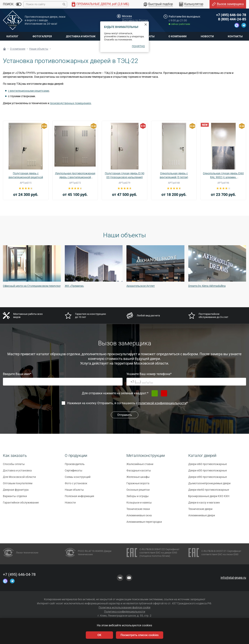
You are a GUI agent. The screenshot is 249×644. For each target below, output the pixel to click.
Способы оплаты (14, 466)
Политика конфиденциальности (125, 612)
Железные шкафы (138, 479)
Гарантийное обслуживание (21, 504)
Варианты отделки (15, 498)
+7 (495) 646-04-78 (231, 15)
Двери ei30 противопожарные (208, 472)
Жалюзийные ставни (140, 466)
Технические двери (200, 511)
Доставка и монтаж (81, 36)
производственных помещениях (70, 103)
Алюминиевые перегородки (144, 524)
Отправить (125, 415)
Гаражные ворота (138, 485)
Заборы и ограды (138, 498)
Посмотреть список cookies (140, 635)
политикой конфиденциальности (162, 403)
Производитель (75, 466)
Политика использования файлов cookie (124, 607)
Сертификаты (74, 472)
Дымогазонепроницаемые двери (209, 485)
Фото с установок (76, 485)
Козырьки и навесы (139, 504)
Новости (207, 36)
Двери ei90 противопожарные (208, 479)
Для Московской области (19, 479)
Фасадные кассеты (139, 472)
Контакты (235, 36)
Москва (127, 16)
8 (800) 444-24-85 (232, 19)
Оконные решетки (138, 491)
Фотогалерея (42, 36)
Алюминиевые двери (202, 517)
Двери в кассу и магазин (204, 504)
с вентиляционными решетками (28, 91)
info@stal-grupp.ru (233, 578)
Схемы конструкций (78, 479)
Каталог (12, 36)
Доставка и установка (17, 472)
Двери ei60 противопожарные (208, 466)
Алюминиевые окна (139, 517)
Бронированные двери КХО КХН (209, 498)
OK (99, 635)
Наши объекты (74, 491)
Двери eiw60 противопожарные (209, 491)
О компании (178, 36)
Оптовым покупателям (18, 485)
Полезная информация (79, 498)
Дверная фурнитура (16, 491)
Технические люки (138, 511)
